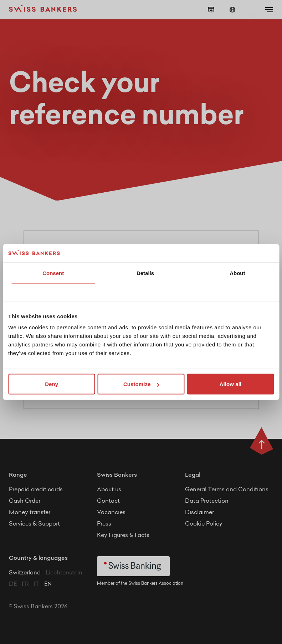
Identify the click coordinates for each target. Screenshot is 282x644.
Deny (52, 384)
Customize (141, 384)
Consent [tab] (53, 273)
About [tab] (237, 273)
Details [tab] (145, 273)
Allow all (230, 384)
